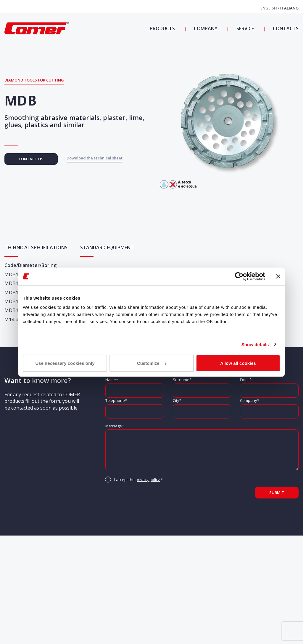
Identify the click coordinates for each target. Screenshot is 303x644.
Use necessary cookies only (65, 363)
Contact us (31, 159)
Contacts (285, 28)
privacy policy (148, 480)
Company (205, 28)
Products (162, 28)
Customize (152, 363)
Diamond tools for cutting (34, 80)
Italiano (289, 8)
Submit (277, 493)
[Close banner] (278, 276)
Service (245, 28)
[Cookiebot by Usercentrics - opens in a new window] (239, 276)
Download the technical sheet (95, 158)
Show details (255, 344)
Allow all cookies (238, 363)
